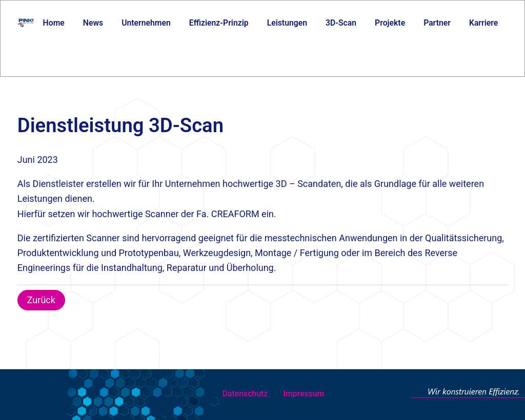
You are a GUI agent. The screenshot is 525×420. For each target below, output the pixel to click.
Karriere (483, 23)
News (93, 23)
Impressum (304, 394)
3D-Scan (341, 23)
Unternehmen (146, 23)
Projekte (390, 23)
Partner (437, 23)
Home (54, 23)
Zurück (41, 300)
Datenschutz (245, 394)
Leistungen (287, 23)
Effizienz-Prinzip (219, 23)
